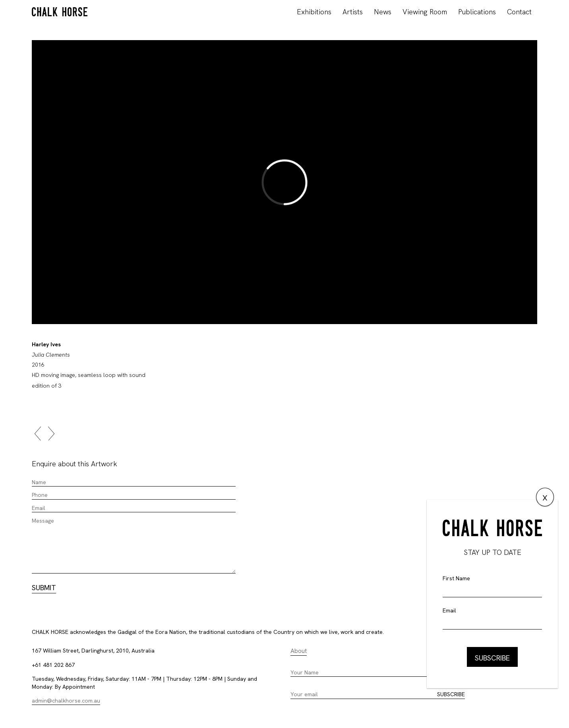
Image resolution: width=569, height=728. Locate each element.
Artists (353, 12)
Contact (519, 12)
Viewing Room (425, 12)
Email (449, 610)
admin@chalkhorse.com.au (66, 701)
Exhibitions (314, 12)
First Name (456, 578)
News (383, 12)
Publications (477, 12)
